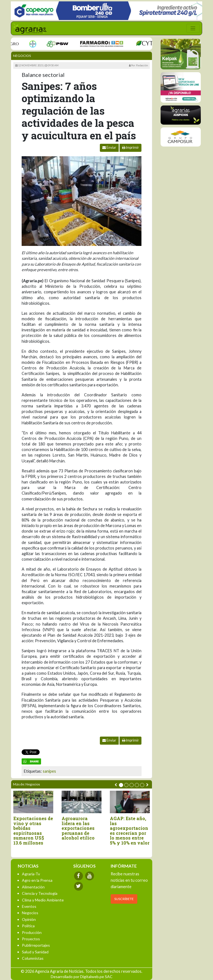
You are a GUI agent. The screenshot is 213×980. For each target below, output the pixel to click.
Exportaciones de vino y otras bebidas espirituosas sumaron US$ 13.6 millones (33, 831)
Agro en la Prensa (37, 880)
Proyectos (31, 939)
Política (28, 926)
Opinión (29, 919)
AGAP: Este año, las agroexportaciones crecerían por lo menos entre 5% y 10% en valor (130, 831)
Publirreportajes (36, 945)
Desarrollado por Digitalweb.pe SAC (82, 977)
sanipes (49, 771)
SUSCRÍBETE (124, 899)
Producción (32, 932)
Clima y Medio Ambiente (43, 900)
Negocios (22, 56)
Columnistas (33, 958)
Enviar (109, 148)
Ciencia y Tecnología (40, 893)
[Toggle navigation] (193, 28)
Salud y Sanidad (35, 952)
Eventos (29, 906)
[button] (121, 785)
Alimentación (33, 887)
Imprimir (130, 148)
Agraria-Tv (31, 874)
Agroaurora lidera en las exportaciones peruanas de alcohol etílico (78, 828)
